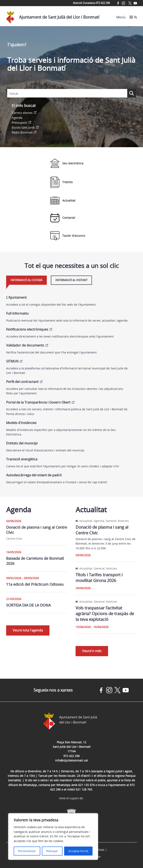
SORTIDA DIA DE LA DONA (28, 605)
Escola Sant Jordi (23, 127)
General (111, 521)
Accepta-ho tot (78, 851)
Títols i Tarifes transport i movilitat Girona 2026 (99, 578)
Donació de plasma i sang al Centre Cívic (37, 530)
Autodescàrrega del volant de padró (34, 475)
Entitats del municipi (22, 443)
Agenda (17, 118)
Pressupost (19, 122)
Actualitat (63, 201)
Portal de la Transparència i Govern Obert (38, 402)
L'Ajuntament (16, 297)
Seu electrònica (67, 163)
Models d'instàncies (21, 423)
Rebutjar (52, 851)
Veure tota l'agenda (28, 630)
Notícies (123, 521)
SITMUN (12, 361)
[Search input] (67, 93)
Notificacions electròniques (27, 329)
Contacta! (63, 218)
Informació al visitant (71, 280)
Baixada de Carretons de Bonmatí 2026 (35, 561)
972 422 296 (71, 756)
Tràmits (61, 182)
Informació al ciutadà (26, 280)
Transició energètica (22, 459)
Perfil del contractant (22, 382)
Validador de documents (25, 345)
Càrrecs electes (22, 113)
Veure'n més (92, 651)
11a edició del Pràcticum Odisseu (35, 584)
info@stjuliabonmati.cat (71, 760)
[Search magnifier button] (132, 93)
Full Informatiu (17, 313)
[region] (53, 837)
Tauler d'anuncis (68, 236)
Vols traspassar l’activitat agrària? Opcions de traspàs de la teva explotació (105, 614)
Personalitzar (27, 851)
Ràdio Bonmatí (22, 132)
